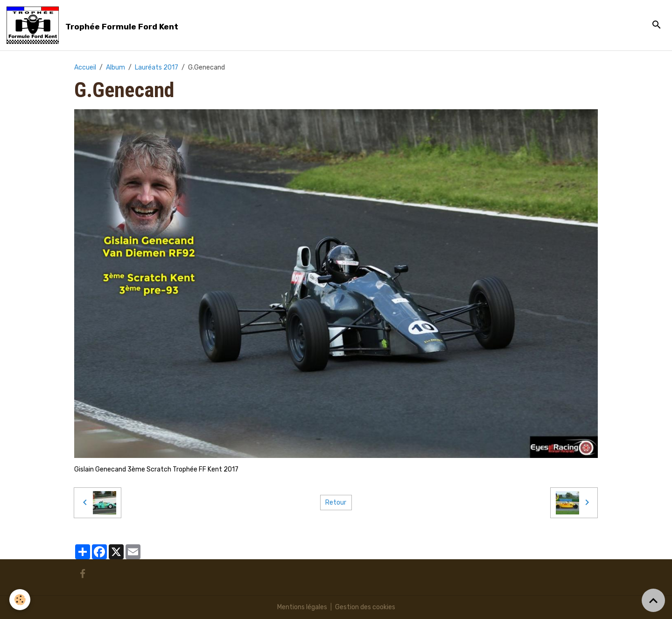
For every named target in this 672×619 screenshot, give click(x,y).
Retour (336, 503)
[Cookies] (20, 600)
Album (115, 67)
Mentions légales (302, 607)
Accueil (85, 67)
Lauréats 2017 (157, 67)
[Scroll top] (653, 600)
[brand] (94, 25)
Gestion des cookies (365, 607)
